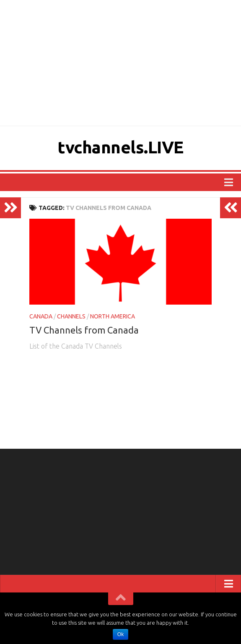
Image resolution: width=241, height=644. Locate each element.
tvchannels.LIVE (120, 147)
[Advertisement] (120, 63)
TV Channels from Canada (84, 330)
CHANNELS (71, 316)
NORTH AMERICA (113, 316)
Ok (120, 634)
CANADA (41, 316)
